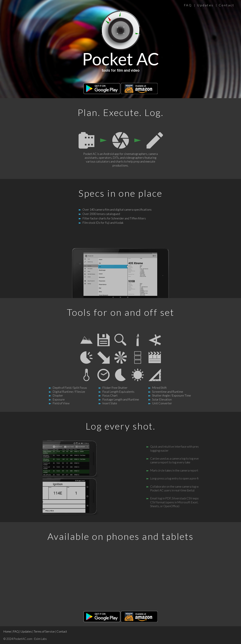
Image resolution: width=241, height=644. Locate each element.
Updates (205, 5)
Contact (227, 5)
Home (7, 631)
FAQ (188, 5)
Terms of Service (44, 631)
